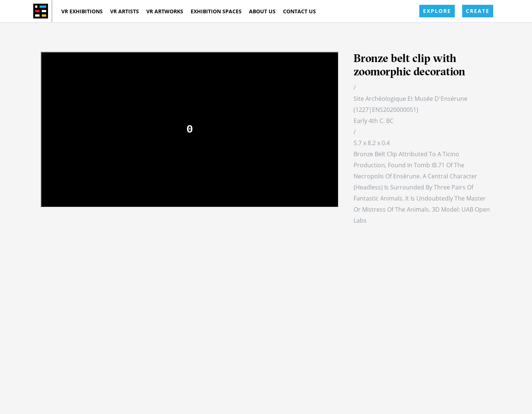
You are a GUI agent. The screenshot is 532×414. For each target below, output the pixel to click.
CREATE (478, 11)
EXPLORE (437, 11)
